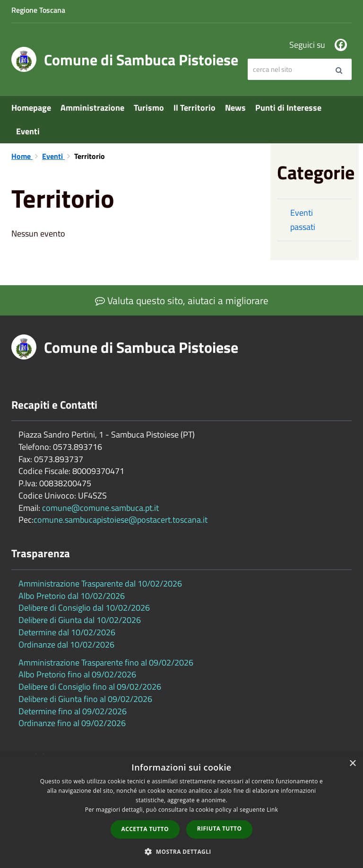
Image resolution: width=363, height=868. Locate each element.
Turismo (149, 108)
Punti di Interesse (288, 108)
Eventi (28, 131)
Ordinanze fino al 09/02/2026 (72, 723)
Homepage (31, 108)
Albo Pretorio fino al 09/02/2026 (77, 674)
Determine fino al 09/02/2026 (73, 711)
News (235, 108)
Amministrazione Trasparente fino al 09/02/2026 (106, 662)
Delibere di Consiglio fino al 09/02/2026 (90, 687)
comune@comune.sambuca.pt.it (100, 508)
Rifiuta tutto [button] (220, 829)
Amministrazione (92, 108)
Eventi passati (303, 220)
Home (22, 156)
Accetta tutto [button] (145, 829)
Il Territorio (194, 108)
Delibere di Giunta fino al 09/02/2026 (85, 699)
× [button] (352, 764)
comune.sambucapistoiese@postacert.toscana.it (121, 520)
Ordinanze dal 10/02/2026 (66, 644)
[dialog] (181, 811)
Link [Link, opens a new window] (272, 810)
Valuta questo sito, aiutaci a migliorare (182, 300)
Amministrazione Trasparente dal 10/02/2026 (100, 583)
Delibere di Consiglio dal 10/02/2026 (84, 608)
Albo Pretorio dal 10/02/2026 (72, 596)
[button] (181, 851)
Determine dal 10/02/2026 (67, 632)
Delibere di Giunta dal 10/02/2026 (80, 620)
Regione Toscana (38, 10)
